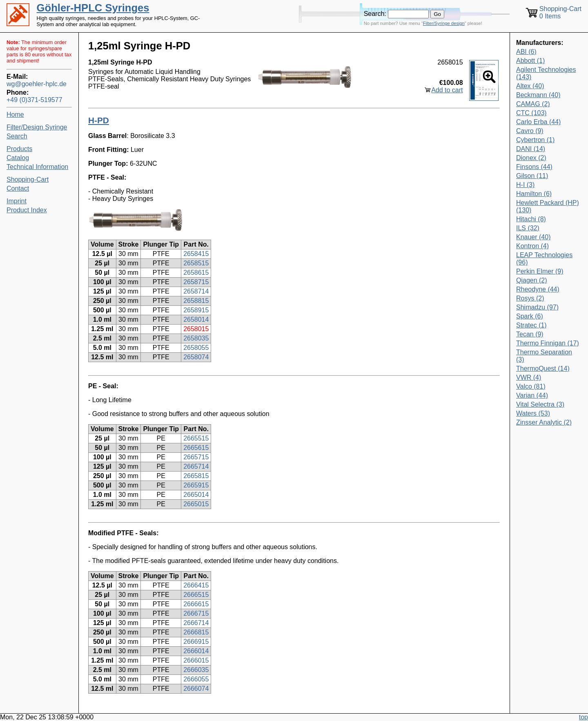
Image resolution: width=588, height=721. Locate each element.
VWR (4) (529, 377)
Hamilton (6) (534, 194)
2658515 (196, 263)
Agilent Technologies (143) (546, 73)
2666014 (196, 651)
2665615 (196, 448)
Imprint (17, 201)
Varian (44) (532, 395)
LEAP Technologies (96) (544, 259)
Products (19, 149)
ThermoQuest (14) (543, 368)
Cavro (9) (530, 131)
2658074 (196, 357)
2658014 (196, 319)
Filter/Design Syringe (37, 127)
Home (15, 115)
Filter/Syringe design (444, 23)
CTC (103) (531, 113)
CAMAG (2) (533, 104)
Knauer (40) (533, 237)
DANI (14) (531, 149)
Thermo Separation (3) (544, 356)
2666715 (196, 613)
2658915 (196, 310)
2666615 (196, 604)
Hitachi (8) (531, 219)
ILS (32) (528, 228)
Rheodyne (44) (538, 289)
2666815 (196, 632)
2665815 (196, 476)
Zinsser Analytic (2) (544, 422)
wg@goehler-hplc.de (37, 84)
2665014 (196, 495)
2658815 (196, 301)
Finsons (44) (534, 167)
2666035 (196, 670)
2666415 (196, 585)
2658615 (196, 273)
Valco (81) (531, 386)
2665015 (196, 504)
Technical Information (37, 167)
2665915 (196, 485)
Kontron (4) (532, 246)
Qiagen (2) (532, 280)
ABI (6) (526, 52)
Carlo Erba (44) (538, 122)
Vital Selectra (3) (540, 404)
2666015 (196, 660)
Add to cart (447, 90)
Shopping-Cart (28, 179)
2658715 (196, 282)
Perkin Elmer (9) (540, 271)
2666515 (196, 595)
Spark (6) (530, 316)
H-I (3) (525, 185)
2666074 (196, 689)
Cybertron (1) (535, 140)
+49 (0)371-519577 (35, 100)
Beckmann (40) (538, 95)
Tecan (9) (530, 334)
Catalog (18, 158)
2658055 (196, 348)
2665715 (196, 457)
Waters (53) (533, 413)
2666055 (196, 679)
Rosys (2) (530, 298)
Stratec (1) (531, 325)
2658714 (196, 291)
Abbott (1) (530, 61)
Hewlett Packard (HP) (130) (548, 206)
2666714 (196, 623)
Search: (375, 14)
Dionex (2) (531, 158)
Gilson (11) (532, 176)
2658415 (196, 254)
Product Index (27, 210)
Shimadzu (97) (537, 307)
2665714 (196, 466)
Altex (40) (530, 86)
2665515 (196, 438)
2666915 (196, 642)
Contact (18, 188)
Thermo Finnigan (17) (548, 343)
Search (17, 136)
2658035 (196, 338)
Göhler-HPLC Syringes (93, 8)
